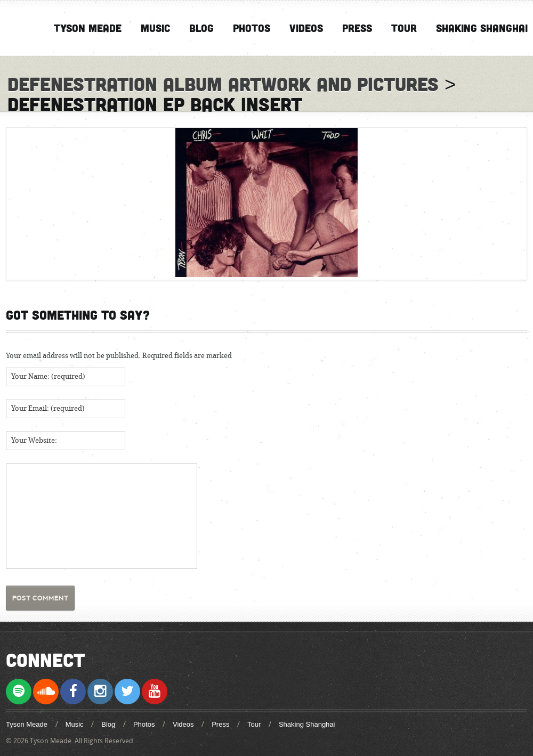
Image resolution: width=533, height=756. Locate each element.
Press (357, 28)
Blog (201, 28)
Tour (404, 28)
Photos (252, 28)
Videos (306, 28)
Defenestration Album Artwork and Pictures (223, 84)
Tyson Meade (88, 28)
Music (155, 28)
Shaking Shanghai (482, 28)
